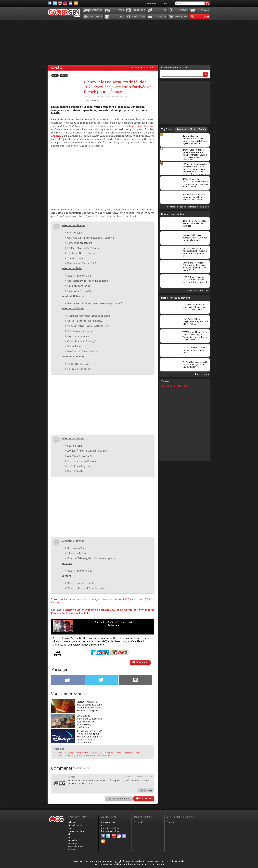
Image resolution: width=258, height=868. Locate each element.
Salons (162, 17)
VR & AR (205, 10)
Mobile (184, 10)
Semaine (181, 129)
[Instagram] (65, 3)
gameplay (73, 840)
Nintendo (140, 10)
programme (83, 753)
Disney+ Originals (64, 756)
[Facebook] (50, 3)
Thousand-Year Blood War (98, 756)
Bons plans (181, 17)
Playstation (96, 10)
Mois (193, 129)
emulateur (73, 849)
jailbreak (72, 822)
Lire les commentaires (119, 799)
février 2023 (98, 753)
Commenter (142, 662)
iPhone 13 (139, 822)
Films (55, 75)
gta (70, 834)
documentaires (132, 753)
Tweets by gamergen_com (174, 386)
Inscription (151, 3)
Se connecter (164, 3)
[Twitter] (55, 3)
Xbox (121, 10)
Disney (70, 753)
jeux (70, 828)
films (119, 753)
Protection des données (112, 831)
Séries (64, 75)
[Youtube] (60, 3)
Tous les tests (202, 374)
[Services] (76, 3)
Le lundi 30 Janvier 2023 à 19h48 (139, 777)
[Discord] (71, 3)
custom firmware (76, 846)
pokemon (72, 843)
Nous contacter (108, 822)
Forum (205, 17)
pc (69, 837)
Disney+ (60, 753)
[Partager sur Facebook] (68, 680)
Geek (121, 17)
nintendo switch (75, 825)
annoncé (56, 136)
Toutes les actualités (199, 290)
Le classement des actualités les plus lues (188, 207)
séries (110, 753)
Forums (170, 822)
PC (165, 10)
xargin (72, 777)
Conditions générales (111, 828)
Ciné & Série (139, 17)
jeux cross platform (77, 831)
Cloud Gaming (95, 17)
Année (202, 129)
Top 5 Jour (167, 129)
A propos (105, 825)
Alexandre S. (125, 97)
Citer (143, 790)
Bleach (79, 756)
